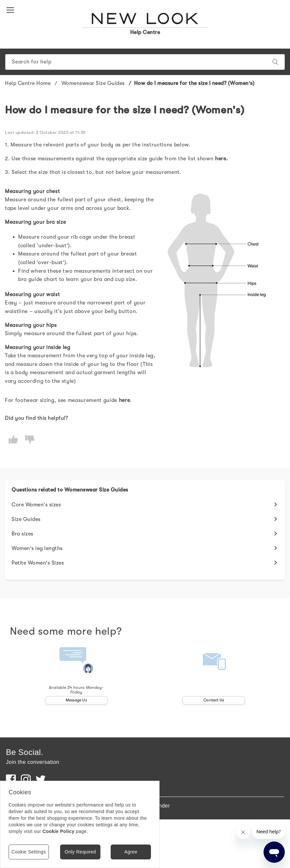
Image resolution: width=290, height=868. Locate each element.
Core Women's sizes (36, 505)
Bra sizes (22, 534)
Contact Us (214, 700)
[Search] (145, 62)
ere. (223, 159)
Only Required (80, 852)
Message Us (76, 700)
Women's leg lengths (37, 548)
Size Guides (26, 519)
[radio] (13, 439)
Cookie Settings (29, 852)
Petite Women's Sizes (38, 563)
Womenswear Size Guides (93, 83)
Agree (131, 852)
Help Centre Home (28, 83)
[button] (12, 10)
